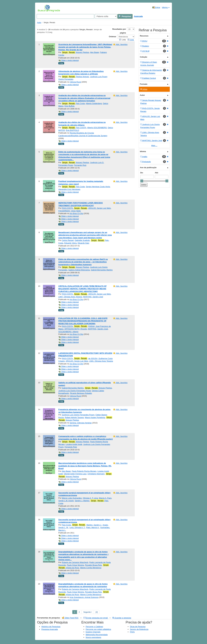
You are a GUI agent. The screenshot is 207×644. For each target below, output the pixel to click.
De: (142, 173)
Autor (39, 23)
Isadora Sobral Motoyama (79, 270)
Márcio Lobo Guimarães (72, 498)
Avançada (138, 16)
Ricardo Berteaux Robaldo (81, 393)
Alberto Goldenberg (94, 103)
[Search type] (106, 16)
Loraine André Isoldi (74, 444)
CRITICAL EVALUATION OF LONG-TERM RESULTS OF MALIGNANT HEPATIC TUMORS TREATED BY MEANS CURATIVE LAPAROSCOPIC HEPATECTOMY (83, 289)
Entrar (156, 7)
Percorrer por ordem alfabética (98, 629)
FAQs (132, 632)
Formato (144, 84)
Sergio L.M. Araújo (66, 501)
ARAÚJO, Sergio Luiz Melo (100, 294)
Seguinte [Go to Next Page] (88, 612)
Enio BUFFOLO (72, 130)
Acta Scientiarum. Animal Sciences (84, 597)
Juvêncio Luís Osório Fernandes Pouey (75, 391)
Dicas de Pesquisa (138, 627)
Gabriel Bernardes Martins (102, 270)
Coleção (144, 57)
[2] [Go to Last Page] (97, 612)
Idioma (166, 7)
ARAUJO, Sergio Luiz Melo (100, 208)
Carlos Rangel (68, 240)
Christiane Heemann (96, 474)
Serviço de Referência (139, 629)
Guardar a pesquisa (122, 618)
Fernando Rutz (80, 165)
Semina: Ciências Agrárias (81, 423)
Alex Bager (95, 52)
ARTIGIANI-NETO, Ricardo (76, 329)
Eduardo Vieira (70, 243)
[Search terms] (65, 16)
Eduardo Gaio (83, 243)
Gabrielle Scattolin (82, 240)
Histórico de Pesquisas (51, 627)
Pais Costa (73, 104)
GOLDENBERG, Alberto (68, 332)
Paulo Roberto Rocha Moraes (84, 471)
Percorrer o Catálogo (94, 627)
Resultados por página (119, 31)
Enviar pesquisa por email (96, 618)
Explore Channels (93, 632)
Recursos (144, 36)
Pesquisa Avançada (50, 629)
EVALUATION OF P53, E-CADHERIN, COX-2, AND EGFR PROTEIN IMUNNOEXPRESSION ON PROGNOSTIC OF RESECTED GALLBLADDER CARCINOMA (83, 321)
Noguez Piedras (75, 52)
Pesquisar (125, 16)
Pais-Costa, (74, 525)
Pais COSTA (74, 128)
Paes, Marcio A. (93, 527)
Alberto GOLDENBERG (97, 128)
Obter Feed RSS (70, 618)
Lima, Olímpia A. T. (77, 527)
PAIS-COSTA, (75, 208)
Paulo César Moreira (75, 565)
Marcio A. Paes (105, 498)
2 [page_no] (79, 612)
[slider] (142, 181)
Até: (157, 173)
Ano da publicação (148, 167)
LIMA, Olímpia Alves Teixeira (70, 297)
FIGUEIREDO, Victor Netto (70, 211)
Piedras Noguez (75, 77)
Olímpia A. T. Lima (90, 498)
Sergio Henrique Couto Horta (98, 187)
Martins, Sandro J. (94, 525)
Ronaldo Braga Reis (93, 565)
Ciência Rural (75, 82)
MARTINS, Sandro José (93, 297)
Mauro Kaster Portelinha (95, 417)
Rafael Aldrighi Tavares (74, 417)
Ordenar (112, 37)
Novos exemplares (93, 637)
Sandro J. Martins (82, 501)
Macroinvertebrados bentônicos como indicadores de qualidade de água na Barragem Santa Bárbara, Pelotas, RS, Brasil (85, 466)
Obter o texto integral (68, 60)
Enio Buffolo (70, 106)
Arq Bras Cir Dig (76, 213)
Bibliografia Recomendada (97, 635)
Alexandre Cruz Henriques (69, 189)
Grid (131, 40)
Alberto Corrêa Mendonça (91, 568)
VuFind (42, 8)
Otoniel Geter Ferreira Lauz (75, 474)
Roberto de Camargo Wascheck (75, 562)
